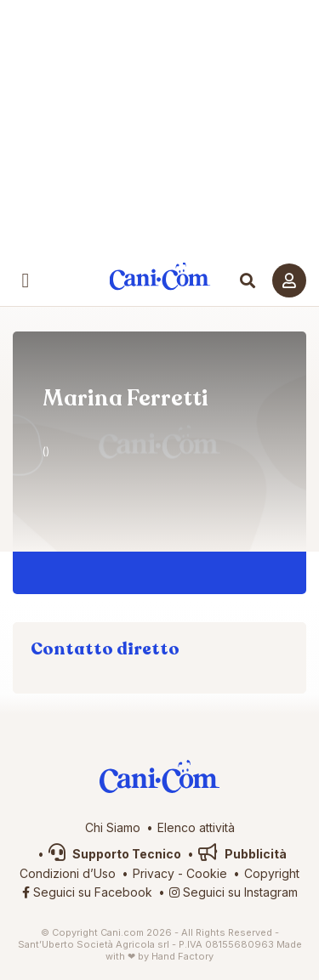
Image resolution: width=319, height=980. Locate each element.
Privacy (154, 873)
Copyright (272, 873)
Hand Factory (182, 956)
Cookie (207, 873)
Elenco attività (196, 827)
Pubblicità (242, 854)
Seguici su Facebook (87, 892)
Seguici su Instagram (234, 892)
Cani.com (159, 277)
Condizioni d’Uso (68, 873)
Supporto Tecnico (115, 854)
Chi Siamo (113, 827)
